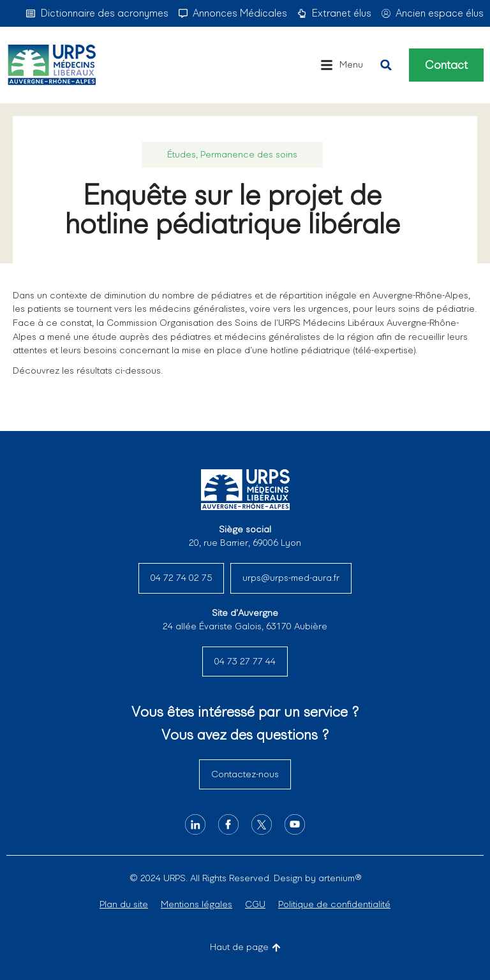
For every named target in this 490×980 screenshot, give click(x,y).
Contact (446, 65)
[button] (342, 65)
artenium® (340, 878)
